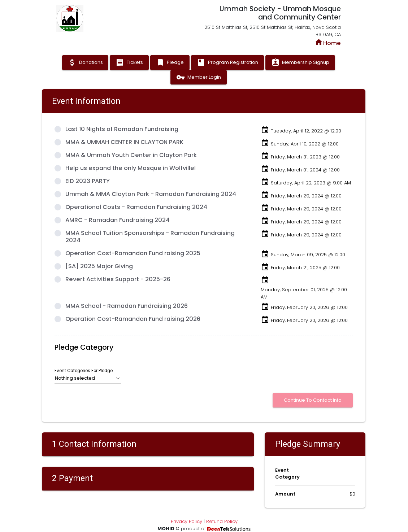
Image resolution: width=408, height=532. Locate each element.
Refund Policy (222, 521)
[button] (88, 378)
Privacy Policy (186, 521)
